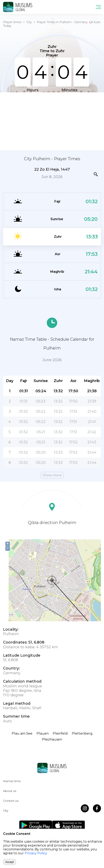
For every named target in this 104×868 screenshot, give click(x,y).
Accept (10, 862)
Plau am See (22, 733)
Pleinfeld (60, 733)
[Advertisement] (52, 121)
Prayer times (12, 22)
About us (10, 791)
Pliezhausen (52, 739)
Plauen (43, 733)
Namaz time (12, 781)
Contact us (11, 801)
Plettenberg (82, 733)
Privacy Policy (36, 853)
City (29, 22)
